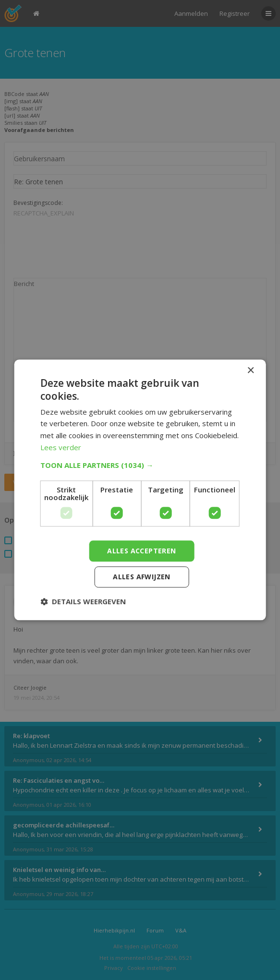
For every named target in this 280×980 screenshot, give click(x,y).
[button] (140, 465)
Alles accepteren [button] (141, 551)
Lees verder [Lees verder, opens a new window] (61, 447)
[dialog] (140, 490)
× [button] (250, 371)
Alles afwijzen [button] (142, 577)
